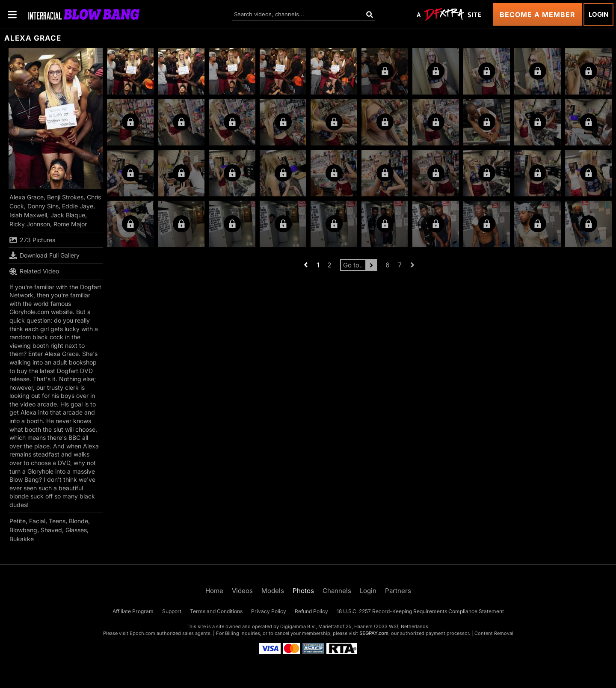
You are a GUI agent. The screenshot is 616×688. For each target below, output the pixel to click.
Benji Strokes (65, 197)
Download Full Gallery (44, 255)
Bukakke (22, 539)
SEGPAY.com (374, 633)
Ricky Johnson (30, 224)
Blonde (78, 521)
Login (598, 14)
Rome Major (70, 224)
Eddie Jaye (78, 206)
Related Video (34, 271)
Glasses (76, 530)
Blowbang (23, 530)
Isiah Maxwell (28, 215)
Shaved (51, 530)
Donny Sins (43, 206)
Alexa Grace (27, 197)
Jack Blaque (68, 215)
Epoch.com (142, 633)
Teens (57, 521)
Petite (18, 521)
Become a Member (538, 15)
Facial (37, 521)
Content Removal (494, 633)
